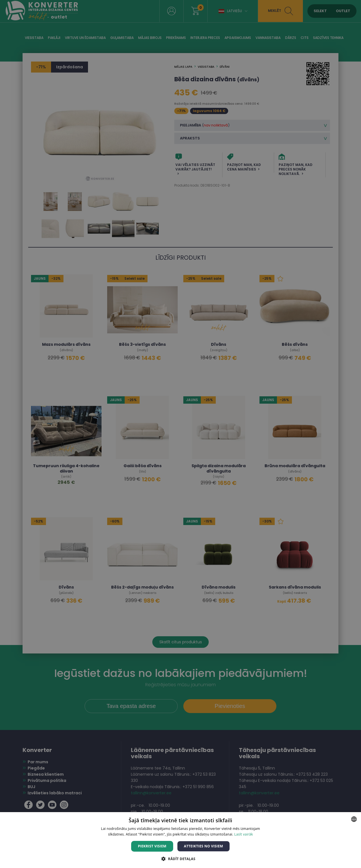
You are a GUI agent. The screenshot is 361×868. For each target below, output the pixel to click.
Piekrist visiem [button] (152, 846)
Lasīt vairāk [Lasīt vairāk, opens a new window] (244, 834)
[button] (180, 859)
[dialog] (180, 434)
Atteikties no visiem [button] (203, 846)
